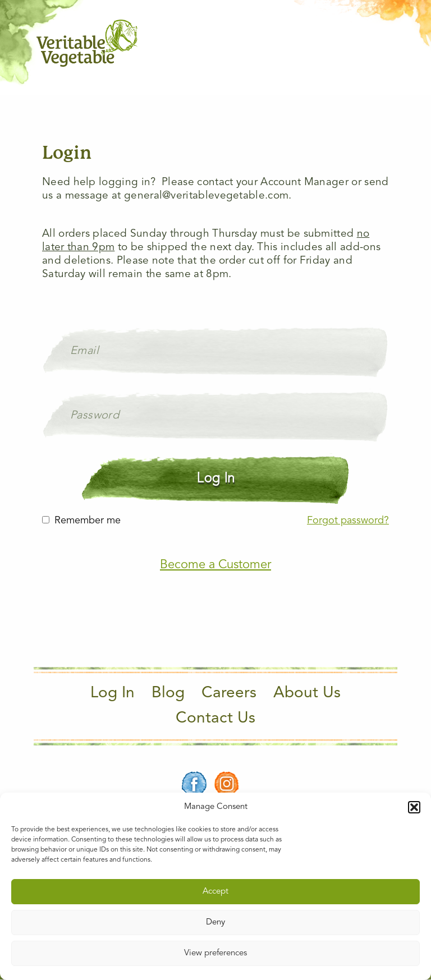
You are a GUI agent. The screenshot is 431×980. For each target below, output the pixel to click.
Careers (229, 693)
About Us (307, 693)
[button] (414, 807)
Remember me (88, 521)
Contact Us (215, 719)
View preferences (215, 953)
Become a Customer (215, 565)
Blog (168, 693)
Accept (215, 892)
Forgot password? (348, 521)
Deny (215, 923)
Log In (113, 693)
